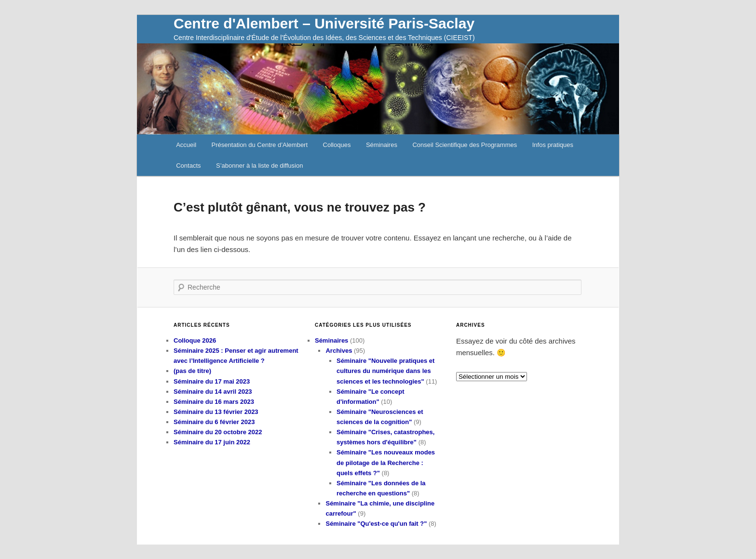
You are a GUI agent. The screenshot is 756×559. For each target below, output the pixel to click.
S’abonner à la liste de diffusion (259, 166)
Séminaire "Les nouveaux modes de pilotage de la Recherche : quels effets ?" (386, 462)
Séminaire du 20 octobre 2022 (218, 432)
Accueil (186, 145)
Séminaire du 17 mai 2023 (212, 381)
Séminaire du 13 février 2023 (216, 412)
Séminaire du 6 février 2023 (214, 422)
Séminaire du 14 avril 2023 (213, 392)
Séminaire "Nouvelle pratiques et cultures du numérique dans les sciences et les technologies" (385, 371)
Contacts (188, 166)
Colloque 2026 (195, 340)
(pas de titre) (192, 371)
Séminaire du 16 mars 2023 (214, 402)
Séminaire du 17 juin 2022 (212, 442)
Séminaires (382, 145)
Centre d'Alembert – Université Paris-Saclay (324, 23)
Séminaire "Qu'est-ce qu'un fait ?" (376, 524)
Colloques (337, 145)
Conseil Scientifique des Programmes (465, 145)
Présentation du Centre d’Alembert (260, 145)
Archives (339, 351)
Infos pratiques (553, 145)
